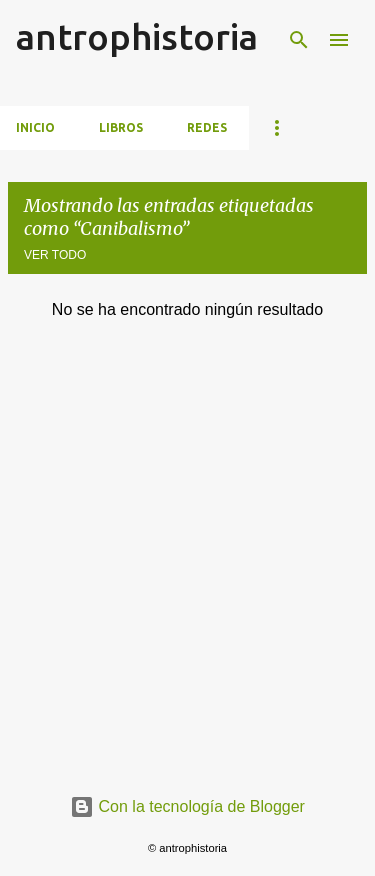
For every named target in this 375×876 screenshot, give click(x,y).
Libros (121, 127)
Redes (207, 127)
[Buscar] (299, 40)
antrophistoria (137, 36)
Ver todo (55, 255)
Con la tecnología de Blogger (187, 806)
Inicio (35, 127)
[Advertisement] (187, 575)
